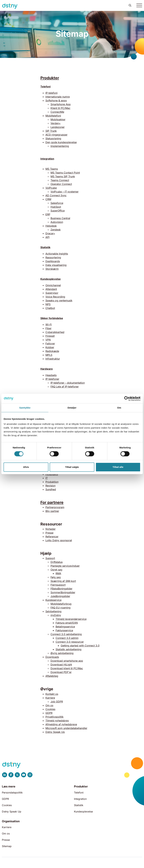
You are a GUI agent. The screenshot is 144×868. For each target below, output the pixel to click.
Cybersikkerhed (55, 332)
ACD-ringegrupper (56, 135)
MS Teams (52, 169)
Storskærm (52, 269)
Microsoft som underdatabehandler (66, 728)
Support (50, 558)
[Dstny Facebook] (11, 775)
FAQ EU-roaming (61, 608)
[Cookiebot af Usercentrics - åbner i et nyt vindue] (126, 399)
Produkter (50, 78)
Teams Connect (60, 180)
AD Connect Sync (56, 195)
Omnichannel (53, 285)
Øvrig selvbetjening (62, 653)
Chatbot (50, 308)
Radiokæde (52, 351)
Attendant (51, 289)
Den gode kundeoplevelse (61, 142)
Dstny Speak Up (55, 732)
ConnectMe (57, 112)
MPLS (49, 355)
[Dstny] (10, 6)
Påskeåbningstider (61, 589)
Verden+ (56, 123)
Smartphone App (61, 104)
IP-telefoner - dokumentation (68, 383)
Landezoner (58, 127)
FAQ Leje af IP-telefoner (65, 387)
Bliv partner (52, 511)
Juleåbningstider (60, 596)
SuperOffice (58, 211)
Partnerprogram (55, 507)
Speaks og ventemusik (59, 300)
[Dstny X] (17, 775)
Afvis (26, 467)
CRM (48, 199)
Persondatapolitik (12, 793)
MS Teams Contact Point (65, 173)
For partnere (52, 502)
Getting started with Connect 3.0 (80, 646)
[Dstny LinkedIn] (5, 775)
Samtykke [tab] (25, 408)
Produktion (52, 482)
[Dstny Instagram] (30, 775)
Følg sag (56, 577)
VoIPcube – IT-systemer (65, 192)
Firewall (50, 336)
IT (47, 478)
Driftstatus (57, 562)
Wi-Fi (49, 325)
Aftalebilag (52, 676)
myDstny (56, 615)
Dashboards (53, 261)
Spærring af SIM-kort (63, 581)
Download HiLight (61, 665)
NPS (48, 304)
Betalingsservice (65, 627)
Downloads (52, 657)
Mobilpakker (58, 119)
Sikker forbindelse (52, 318)
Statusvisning (53, 138)
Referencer (52, 537)
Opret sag (56, 570)
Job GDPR (57, 702)
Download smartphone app (67, 661)
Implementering (60, 146)
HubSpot (56, 207)
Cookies (50, 709)
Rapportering (53, 257)
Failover (50, 343)
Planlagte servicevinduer (65, 566)
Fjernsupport (58, 585)
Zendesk (56, 230)
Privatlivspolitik (54, 717)
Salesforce (57, 203)
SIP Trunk (51, 131)
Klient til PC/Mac (60, 108)
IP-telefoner (52, 379)
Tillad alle (118, 467)
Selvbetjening (53, 611)
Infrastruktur (53, 359)
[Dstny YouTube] (24, 775)
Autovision (57, 222)
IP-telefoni (51, 93)
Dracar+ (50, 233)
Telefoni (45, 87)
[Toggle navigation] (139, 5)
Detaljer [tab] (72, 408)
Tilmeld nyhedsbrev (57, 721)
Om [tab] (119, 408)
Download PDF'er (61, 672)
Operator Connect (61, 184)
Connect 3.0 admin (67, 638)
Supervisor (52, 293)
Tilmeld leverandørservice (71, 619)
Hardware (47, 369)
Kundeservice (53, 600)
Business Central (60, 218)
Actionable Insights (57, 254)
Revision (50, 486)
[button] (130, 5)
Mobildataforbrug (61, 604)
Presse (49, 533)
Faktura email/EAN (67, 623)
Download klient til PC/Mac (67, 668)
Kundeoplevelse (51, 279)
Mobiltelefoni (53, 116)
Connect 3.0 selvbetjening (66, 634)
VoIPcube (51, 188)
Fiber (48, 328)
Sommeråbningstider (63, 592)
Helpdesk (51, 226)
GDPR (49, 713)
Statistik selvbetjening (69, 649)
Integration (80, 799)
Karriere (50, 698)
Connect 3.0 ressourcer (70, 642)
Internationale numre (58, 97)
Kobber (50, 347)
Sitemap (7, 846)
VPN (48, 340)
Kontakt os (52, 694)
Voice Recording (55, 297)
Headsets (51, 375)
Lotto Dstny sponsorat (59, 540)
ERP (48, 214)
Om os (49, 705)
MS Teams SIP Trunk (63, 176)
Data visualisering (56, 265)
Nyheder (51, 529)
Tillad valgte (72, 467)
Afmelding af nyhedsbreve (61, 724)
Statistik (45, 247)
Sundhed (51, 489)
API (47, 237)
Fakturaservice (64, 630)
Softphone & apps (56, 100)
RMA (58, 573)
